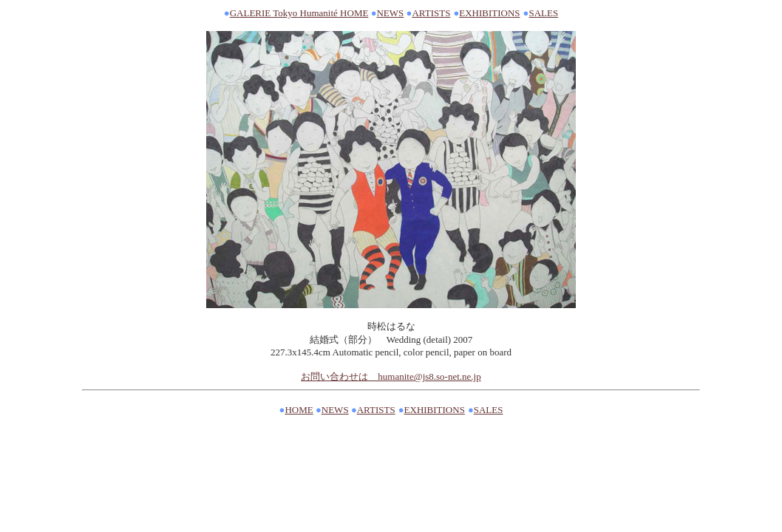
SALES (543, 13)
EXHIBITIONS (489, 13)
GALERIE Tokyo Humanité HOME (299, 13)
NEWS (390, 13)
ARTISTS (431, 13)
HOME (299, 410)
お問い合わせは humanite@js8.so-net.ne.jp (391, 376)
